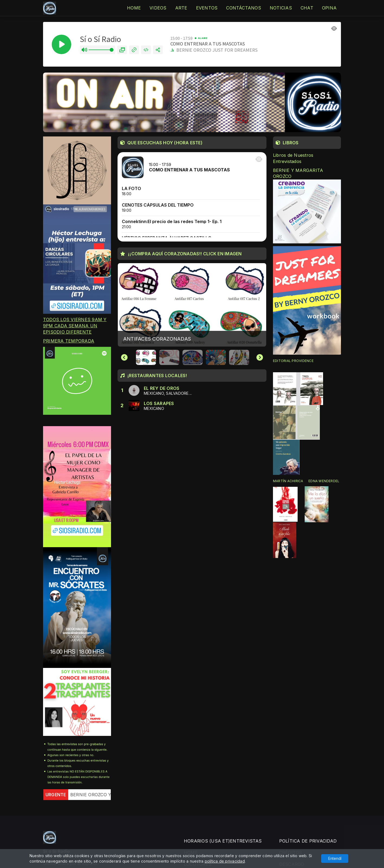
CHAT (307, 8)
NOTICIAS (281, 8)
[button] (146, 357)
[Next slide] (260, 357)
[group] (192, 305)
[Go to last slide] (124, 357)
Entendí (335, 858)
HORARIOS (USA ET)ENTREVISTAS (223, 841)
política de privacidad (225, 861)
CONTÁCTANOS (244, 8)
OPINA (329, 8)
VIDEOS (158, 8)
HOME (134, 8)
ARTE (181, 8)
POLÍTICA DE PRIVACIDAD (308, 841)
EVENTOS (207, 8)
